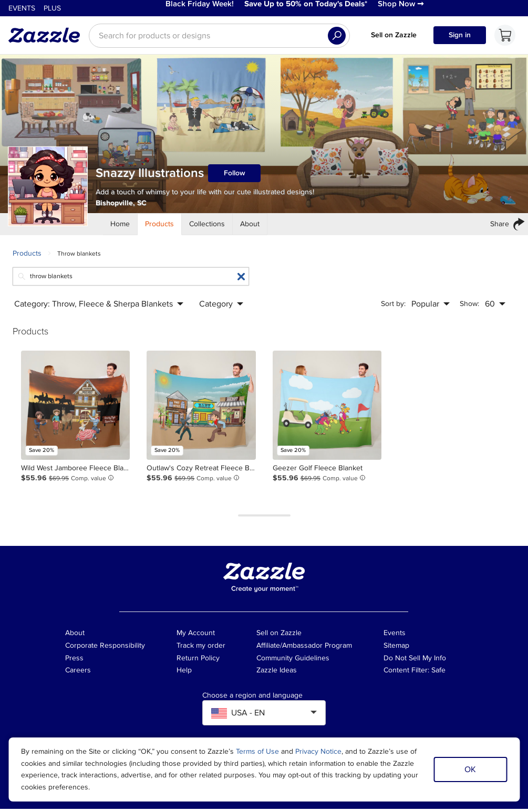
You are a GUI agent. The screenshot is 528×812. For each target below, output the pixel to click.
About (75, 636)
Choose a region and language (252, 699)
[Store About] (250, 227)
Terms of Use (257, 751)
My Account (196, 636)
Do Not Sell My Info (415, 661)
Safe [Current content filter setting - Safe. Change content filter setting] (438, 673)
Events (22, 10)
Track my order (201, 648)
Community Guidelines (293, 661)
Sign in (460, 38)
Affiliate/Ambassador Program (304, 648)
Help (184, 673)
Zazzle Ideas (277, 673)
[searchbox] (219, 38)
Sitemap (396, 648)
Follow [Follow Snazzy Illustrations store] (235, 176)
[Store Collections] (207, 227)
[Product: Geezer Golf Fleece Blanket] (327, 408)
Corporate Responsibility (105, 648)
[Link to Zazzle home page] (48, 38)
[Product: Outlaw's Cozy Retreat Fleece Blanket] (201, 408)
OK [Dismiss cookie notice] (470, 769)
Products (27, 256)
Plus (52, 10)
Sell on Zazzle (394, 38)
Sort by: (393, 307)
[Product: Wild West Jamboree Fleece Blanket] (75, 408)
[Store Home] (120, 227)
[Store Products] (160, 227)
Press (74, 661)
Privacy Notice (318, 751)
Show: (469, 307)
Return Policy (198, 661)
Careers (78, 673)
